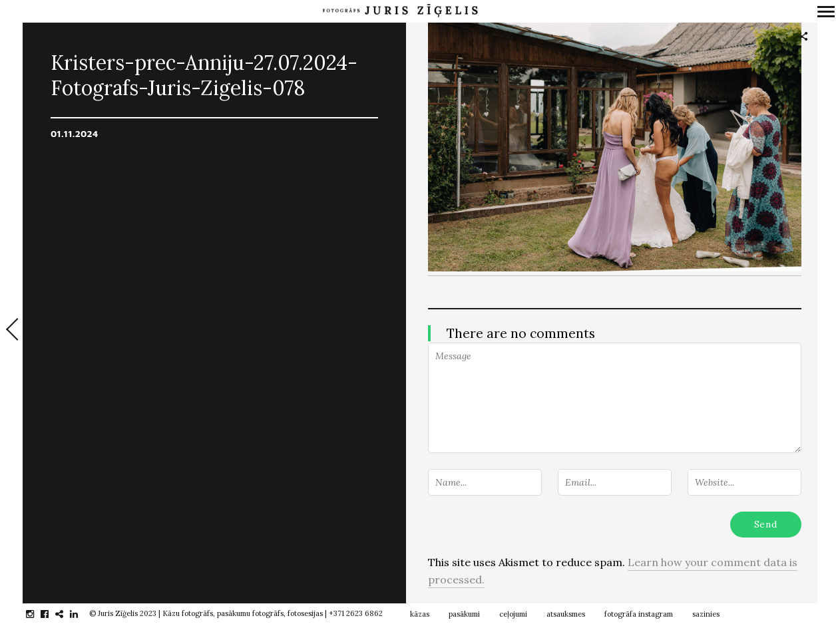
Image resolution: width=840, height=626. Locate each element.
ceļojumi (513, 614)
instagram (37, 614)
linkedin (81, 614)
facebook (52, 614)
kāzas (420, 614)
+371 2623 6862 (356, 613)
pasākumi (464, 614)
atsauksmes (566, 614)
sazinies (706, 614)
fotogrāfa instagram (639, 614)
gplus (66, 614)
